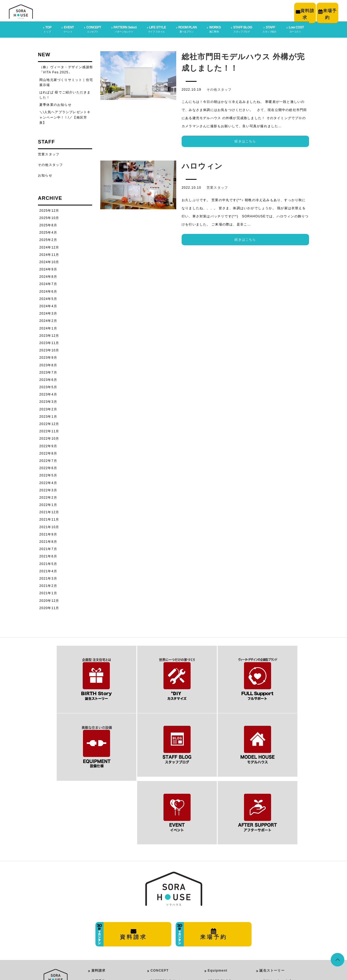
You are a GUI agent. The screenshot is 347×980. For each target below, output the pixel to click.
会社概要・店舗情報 (107, 912)
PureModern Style (170, 917)
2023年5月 (48, 386)
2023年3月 (48, 401)
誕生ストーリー (272, 891)
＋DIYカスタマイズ (275, 901)
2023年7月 (48, 371)
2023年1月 (48, 415)
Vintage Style (166, 938)
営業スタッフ (217, 187)
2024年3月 (48, 312)
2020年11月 (49, 607)
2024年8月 (48, 276)
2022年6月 (48, 467)
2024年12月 (49, 246)
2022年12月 (49, 423)
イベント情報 (270, 944)
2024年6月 (48, 290)
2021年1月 (48, 592)
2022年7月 (48, 460)
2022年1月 (48, 504)
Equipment (218, 891)
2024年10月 (49, 261)
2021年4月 (48, 570)
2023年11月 (49, 342)
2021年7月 (48, 548)
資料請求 (99, 891)
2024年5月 (48, 298)
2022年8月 (48, 452)
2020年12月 (49, 599)
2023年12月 (49, 334)
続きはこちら (245, 140)
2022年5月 (48, 474)
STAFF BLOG (220, 901)
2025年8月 (48, 224)
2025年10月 (49, 217)
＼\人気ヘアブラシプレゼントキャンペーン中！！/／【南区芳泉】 (65, 116)
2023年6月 (48, 379)
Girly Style (164, 924)
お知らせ (45, 174)
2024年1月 (48, 327)
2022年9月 (48, 445)
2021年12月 (49, 511)
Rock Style (164, 931)
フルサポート (270, 912)
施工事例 (267, 923)
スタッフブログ (272, 933)
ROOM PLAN (160, 945)
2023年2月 (48, 408)
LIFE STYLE (160, 910)
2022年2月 (48, 496)
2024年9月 (48, 268)
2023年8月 (48, 364)
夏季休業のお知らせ (55, 104)
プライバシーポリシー (109, 923)
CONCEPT (160, 891)
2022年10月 (49, 437)
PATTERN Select (165, 901)
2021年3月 (48, 577)
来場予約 (99, 901)
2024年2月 (48, 320)
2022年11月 (49, 430)
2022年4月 (48, 482)
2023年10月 (49, 349)
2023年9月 (48, 357)
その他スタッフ (219, 89)
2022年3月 (48, 489)
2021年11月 (49, 518)
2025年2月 (48, 239)
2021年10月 (49, 526)
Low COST (217, 923)
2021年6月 (48, 555)
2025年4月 (48, 231)
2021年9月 (48, 533)
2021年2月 (48, 585)
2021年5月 (48, 563)
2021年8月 (48, 541)
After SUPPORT (222, 912)
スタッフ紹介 (270, 955)
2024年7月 (48, 283)
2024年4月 (48, 305)
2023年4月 (48, 393)
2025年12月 (49, 209)
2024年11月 (49, 253)
